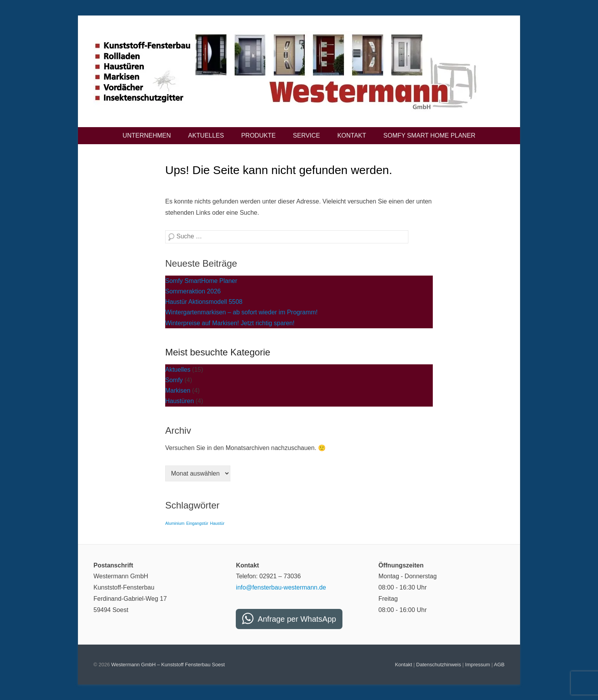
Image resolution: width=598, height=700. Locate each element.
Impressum (477, 665)
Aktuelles (206, 135)
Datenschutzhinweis (439, 665)
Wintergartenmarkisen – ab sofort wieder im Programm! (241, 312)
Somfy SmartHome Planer (201, 281)
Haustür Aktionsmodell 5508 (204, 302)
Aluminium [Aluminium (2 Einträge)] (175, 523)
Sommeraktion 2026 (193, 291)
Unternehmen (147, 135)
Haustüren (180, 401)
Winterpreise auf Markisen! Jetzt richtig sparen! (230, 323)
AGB (499, 665)
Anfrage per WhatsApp (297, 619)
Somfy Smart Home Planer (429, 135)
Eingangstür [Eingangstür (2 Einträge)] (197, 523)
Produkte (258, 135)
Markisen (178, 391)
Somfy (174, 380)
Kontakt (352, 135)
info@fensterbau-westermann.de (281, 587)
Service (306, 135)
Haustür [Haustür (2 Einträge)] (217, 523)
